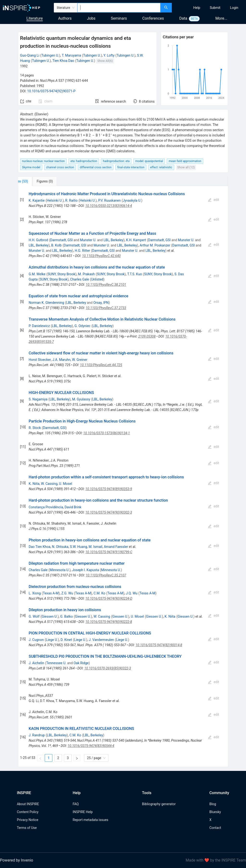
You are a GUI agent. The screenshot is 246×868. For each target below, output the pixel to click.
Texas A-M (51, 593)
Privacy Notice (28, 820)
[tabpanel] (123, 477)
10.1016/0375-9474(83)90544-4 (91, 746)
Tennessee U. (56, 663)
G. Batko (67, 616)
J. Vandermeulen (101, 640)
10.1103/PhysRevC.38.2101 (106, 285)
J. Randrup (37, 735)
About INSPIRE (28, 804)
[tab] (34, 181)
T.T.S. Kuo (135, 274)
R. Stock (35, 428)
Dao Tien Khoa (39, 547)
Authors (65, 18)
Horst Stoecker (40, 360)
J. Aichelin (36, 663)
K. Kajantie (37, 200)
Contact (215, 828)
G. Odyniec (83, 326)
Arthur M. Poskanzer (155, 245)
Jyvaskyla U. (132, 200)
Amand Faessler (116, 547)
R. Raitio (71, 200)
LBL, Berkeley (114, 240)
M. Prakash (86, 274)
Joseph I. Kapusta (86, 570)
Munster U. (88, 240)
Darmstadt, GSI (61, 240)
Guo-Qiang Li (30, 55)
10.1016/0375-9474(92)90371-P (51, 91)
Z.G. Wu (67, 593)
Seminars (119, 18)
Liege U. (52, 640)
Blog (213, 804)
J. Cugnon (36, 640)
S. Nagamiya (38, 399)
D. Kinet (66, 640)
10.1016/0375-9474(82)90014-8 (159, 645)
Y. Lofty (109, 55)
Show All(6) (105, 61)
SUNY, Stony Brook (61, 274)
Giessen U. (49, 616)
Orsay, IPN (101, 303)
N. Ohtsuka (60, 547)
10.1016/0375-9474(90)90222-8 (109, 622)
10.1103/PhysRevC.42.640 (101, 256)
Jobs (91, 18)
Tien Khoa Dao (63, 61)
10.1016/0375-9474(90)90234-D (109, 598)
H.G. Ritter (82, 251)
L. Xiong (35, 593)
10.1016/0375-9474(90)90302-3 (109, 512)
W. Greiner (80, 360)
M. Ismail (95, 547)
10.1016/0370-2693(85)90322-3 (108, 668)
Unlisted (97, 279)
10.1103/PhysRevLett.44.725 (101, 365)
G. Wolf (34, 616)
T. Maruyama (71, 55)
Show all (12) (186, 167)
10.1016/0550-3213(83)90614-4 (109, 206)
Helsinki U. (55, 200)
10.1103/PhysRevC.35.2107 (106, 575)
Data (183, 18)
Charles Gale (80, 279)
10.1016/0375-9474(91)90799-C (109, 552)
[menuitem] (197, 8)
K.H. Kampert (136, 240)
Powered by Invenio (17, 860)
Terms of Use (27, 828)
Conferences (153, 18)
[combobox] (119, 8)
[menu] (209, 8)
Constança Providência (46, 507)
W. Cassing (49, 484)
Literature (35, 18)
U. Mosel (66, 484)
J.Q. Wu (132, 593)
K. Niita (34, 484)
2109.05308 (147, 336)
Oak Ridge (81, 663)
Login (234, 8)
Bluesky (215, 812)
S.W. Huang (79, 547)
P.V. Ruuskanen (110, 200)
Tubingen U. (50, 55)
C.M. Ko (99, 593)
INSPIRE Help (83, 812)
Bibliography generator (159, 804)
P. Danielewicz (39, 326)
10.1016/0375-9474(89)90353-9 (109, 489)
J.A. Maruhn (61, 360)
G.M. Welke (37, 274)
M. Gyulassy (81, 399)
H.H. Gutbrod (38, 240)
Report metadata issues (90, 820)
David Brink (73, 507)
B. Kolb (56, 245)
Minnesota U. (60, 570)
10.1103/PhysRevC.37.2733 (106, 308)
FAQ (76, 804)
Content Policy (28, 812)
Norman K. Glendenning (46, 303)
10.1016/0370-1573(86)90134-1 (107, 433)
